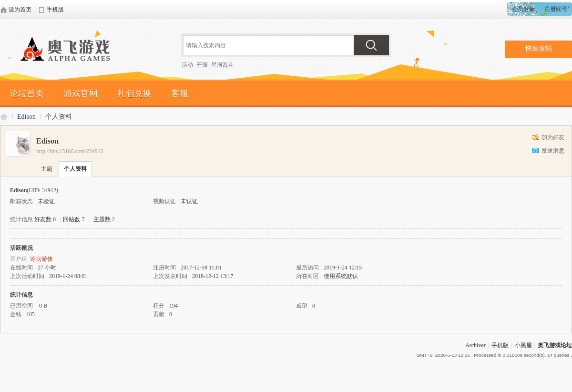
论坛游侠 (41, 259)
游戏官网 (81, 93)
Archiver (475, 345)
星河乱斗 (223, 65)
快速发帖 (539, 48)
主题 (47, 169)
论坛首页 (27, 93)
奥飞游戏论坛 (69, 50)
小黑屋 (523, 345)
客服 (180, 93)
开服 (202, 65)
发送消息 (553, 151)
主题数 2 (104, 219)
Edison (26, 117)
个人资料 (75, 169)
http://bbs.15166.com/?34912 (70, 151)
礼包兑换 (134, 93)
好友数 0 (45, 219)
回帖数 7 (74, 219)
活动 (187, 65)
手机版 (500, 345)
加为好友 (553, 137)
